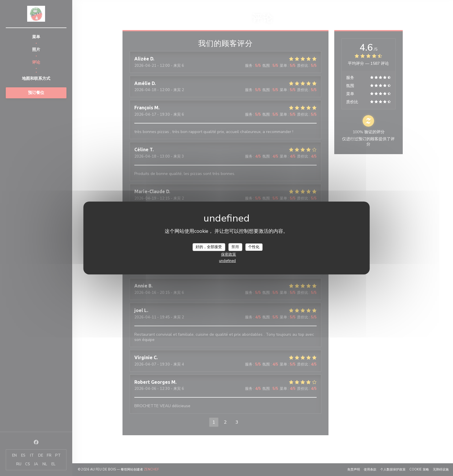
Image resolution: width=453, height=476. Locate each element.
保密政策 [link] (229, 254)
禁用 (235, 247)
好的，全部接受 (209, 247)
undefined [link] (227, 261)
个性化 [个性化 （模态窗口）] (254, 247)
